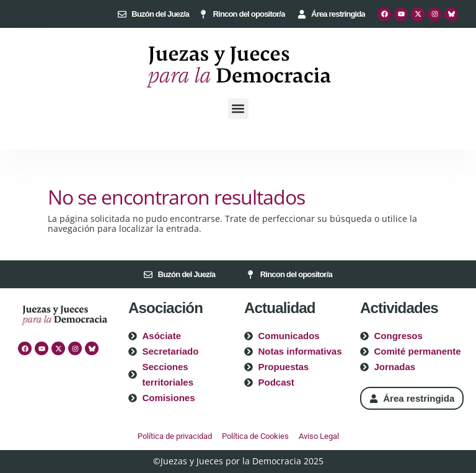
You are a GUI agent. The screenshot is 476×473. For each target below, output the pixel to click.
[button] (238, 109)
